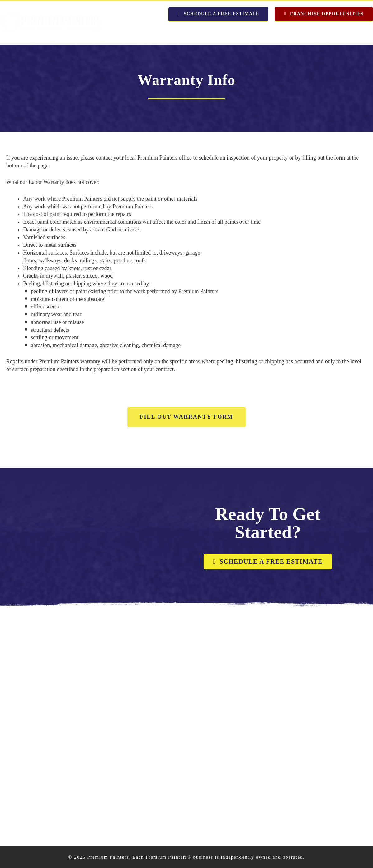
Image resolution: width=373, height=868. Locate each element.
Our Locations (137, 32)
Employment (356, 32)
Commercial (316, 32)
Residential (278, 32)
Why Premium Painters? (226, 32)
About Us (176, 32)
